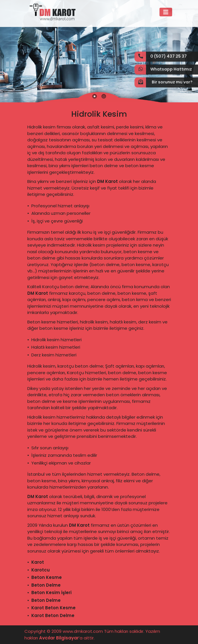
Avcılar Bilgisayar (59, 638)
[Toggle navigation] (166, 12)
